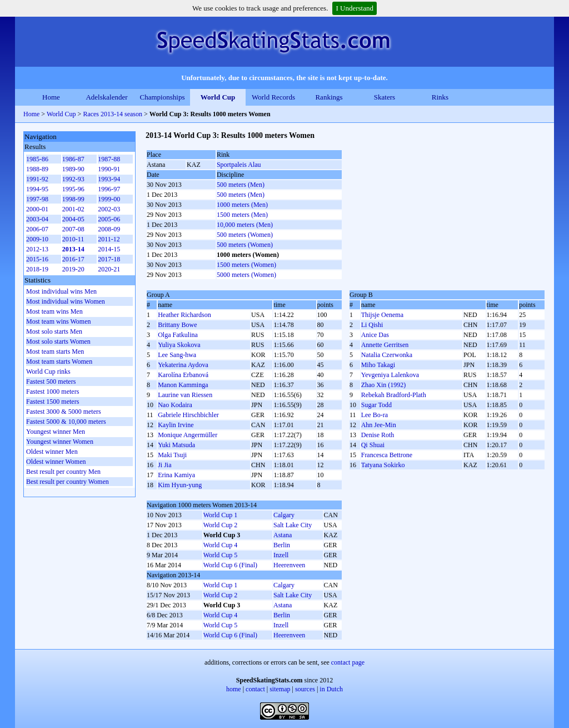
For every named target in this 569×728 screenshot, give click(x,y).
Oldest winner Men (52, 452)
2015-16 (37, 259)
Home (51, 97)
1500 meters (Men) (242, 215)
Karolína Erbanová (183, 375)
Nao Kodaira (175, 405)
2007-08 (73, 229)
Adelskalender (106, 97)
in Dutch (331, 689)
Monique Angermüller (188, 435)
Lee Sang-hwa (177, 355)
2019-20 (73, 269)
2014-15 (109, 249)
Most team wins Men (54, 311)
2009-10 (37, 239)
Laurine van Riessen (185, 395)
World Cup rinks (48, 372)
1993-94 (109, 179)
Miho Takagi (378, 365)
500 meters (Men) (241, 185)
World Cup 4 (221, 545)
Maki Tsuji (172, 455)
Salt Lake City (293, 525)
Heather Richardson (184, 315)
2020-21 (109, 269)
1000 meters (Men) (242, 205)
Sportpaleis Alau (239, 165)
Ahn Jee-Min (379, 425)
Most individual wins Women (66, 301)
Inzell (281, 555)
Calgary (284, 515)
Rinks (440, 97)
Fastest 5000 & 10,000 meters (66, 422)
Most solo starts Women (58, 341)
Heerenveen (289, 565)
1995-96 (73, 189)
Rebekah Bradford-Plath (394, 395)
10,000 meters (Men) (245, 225)
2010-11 (73, 239)
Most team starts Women (59, 361)
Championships (163, 97)
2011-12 (109, 239)
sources (305, 689)
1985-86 (37, 159)
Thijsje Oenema (382, 315)
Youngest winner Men (56, 432)
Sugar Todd (376, 405)
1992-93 (73, 179)
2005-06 (109, 219)
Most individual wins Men (61, 291)
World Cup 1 (221, 515)
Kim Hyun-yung (180, 485)
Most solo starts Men (54, 331)
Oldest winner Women (56, 462)
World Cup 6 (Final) (230, 565)
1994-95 (37, 189)
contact (255, 689)
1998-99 (73, 199)
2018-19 (37, 269)
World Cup (218, 97)
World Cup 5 (221, 555)
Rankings (329, 97)
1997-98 (37, 199)
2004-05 (73, 219)
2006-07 (37, 229)
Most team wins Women (58, 321)
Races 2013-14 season (113, 114)
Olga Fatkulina (178, 335)
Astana (283, 535)
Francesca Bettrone (387, 455)
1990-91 (109, 169)
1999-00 (109, 199)
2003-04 (37, 219)
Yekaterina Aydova (183, 365)
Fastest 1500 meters (53, 402)
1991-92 (37, 179)
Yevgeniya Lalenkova (390, 375)
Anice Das (375, 335)
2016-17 (73, 259)
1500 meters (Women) (246, 265)
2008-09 (109, 229)
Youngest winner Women (60, 442)
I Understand (355, 8)
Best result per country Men (63, 472)
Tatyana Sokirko (383, 465)
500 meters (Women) (245, 235)
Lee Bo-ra (375, 415)
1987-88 (109, 159)
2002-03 (109, 209)
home (234, 689)
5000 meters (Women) (246, 275)
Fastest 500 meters (51, 382)
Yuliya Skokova (179, 345)
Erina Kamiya (176, 475)
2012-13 (37, 249)
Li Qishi (372, 325)
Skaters (385, 97)
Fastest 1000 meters (53, 392)
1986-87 (73, 159)
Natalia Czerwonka (387, 355)
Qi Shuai (373, 445)
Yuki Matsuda (176, 445)
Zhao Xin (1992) (384, 385)
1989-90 (73, 169)
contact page (348, 662)
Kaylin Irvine (176, 425)
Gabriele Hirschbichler (188, 415)
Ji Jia (164, 465)
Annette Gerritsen (385, 345)
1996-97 (109, 189)
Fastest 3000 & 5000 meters (64, 412)
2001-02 (73, 209)
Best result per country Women (68, 482)
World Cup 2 (221, 525)
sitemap (280, 689)
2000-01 (37, 209)
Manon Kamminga (183, 385)
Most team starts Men (55, 351)
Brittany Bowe (177, 325)
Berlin (282, 545)
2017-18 (109, 259)
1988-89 (37, 169)
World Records (273, 97)
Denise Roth (378, 435)
